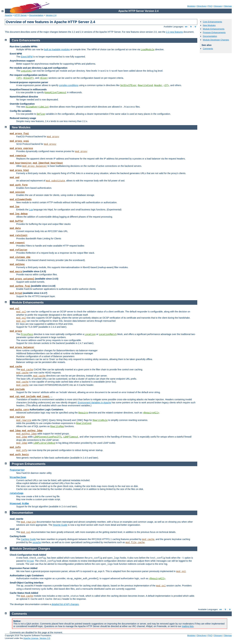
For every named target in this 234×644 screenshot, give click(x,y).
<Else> (44, 78)
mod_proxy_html (19, 170)
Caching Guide (28, 539)
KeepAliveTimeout (55, 93)
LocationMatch (108, 334)
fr (191, 27)
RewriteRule (100, 420)
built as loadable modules (57, 49)
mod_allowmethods (21, 199)
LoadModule (148, 50)
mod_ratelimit (19, 235)
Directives (202, 6)
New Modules (209, 25)
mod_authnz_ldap (32, 431)
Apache (8, 15)
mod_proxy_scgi (19, 141)
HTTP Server (21, 15)
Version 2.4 (51, 15)
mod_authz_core (19, 410)
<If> (19, 78)
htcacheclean (18, 477)
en (186, 27)
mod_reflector (19, 250)
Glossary (218, 6)
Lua (31, 210)
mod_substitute (55, 181)
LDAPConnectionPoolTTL (48, 437)
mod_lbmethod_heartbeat (48, 163)
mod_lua (15, 207)
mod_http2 (16, 293)
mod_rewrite (17, 417)
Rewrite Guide (60, 525)
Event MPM (27, 57)
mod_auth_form (19, 185)
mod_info (15, 447)
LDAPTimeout (71, 437)
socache (37, 542)
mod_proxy (53, 137)
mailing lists (188, 626)
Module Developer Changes (216, 40)
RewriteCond (145, 85)
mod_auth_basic (19, 455)
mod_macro (16, 272)
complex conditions (69, 85)
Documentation (36, 15)
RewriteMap (57, 426)
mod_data (15, 228)
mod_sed (15, 178)
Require (83, 413)
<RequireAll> (151, 413)
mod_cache (16, 367)
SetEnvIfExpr (128, 85)
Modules (191, 6)
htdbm (25, 504)
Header (158, 85)
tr (196, 27)
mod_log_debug (19, 214)
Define (41, 114)
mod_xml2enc (17, 264)
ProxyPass (27, 334)
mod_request (17, 243)
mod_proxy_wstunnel (22, 279)
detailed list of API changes (65, 604)
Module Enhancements (214, 29)
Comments (208, 49)
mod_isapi (43, 397)
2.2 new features (175, 32)
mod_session (17, 192)
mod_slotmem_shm (20, 257)
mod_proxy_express (21, 148)
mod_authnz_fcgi (20, 286)
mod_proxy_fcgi (19, 134)
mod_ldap (15, 431)
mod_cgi (15, 397)
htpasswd (15, 504)
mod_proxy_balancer (35, 166)
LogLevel (26, 71)
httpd (30, 561)
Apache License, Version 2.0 (37, 638)
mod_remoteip (18, 156)
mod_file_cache (135, 542)
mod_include (17, 389)
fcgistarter (17, 470)
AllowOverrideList (37, 107)
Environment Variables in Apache (94, 403)
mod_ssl (15, 309)
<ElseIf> (28, 78)
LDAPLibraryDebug (44, 443)
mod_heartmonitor (21, 163)
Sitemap (228, 6)
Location (90, 334)
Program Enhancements (214, 32)
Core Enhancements (212, 22)
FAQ (210, 6)
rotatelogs (17, 493)
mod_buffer (17, 221)
